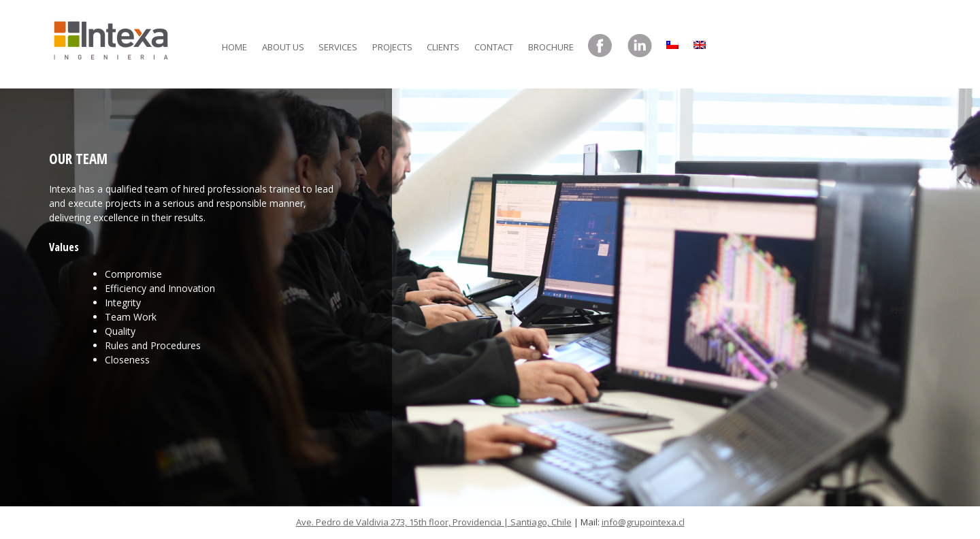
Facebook (600, 46)
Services (338, 47)
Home (234, 47)
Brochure (551, 47)
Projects (392, 47)
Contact (494, 47)
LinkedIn (640, 46)
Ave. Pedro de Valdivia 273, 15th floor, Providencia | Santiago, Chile (434, 522)
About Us (283, 47)
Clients (443, 47)
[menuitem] (672, 42)
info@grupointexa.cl (643, 522)
